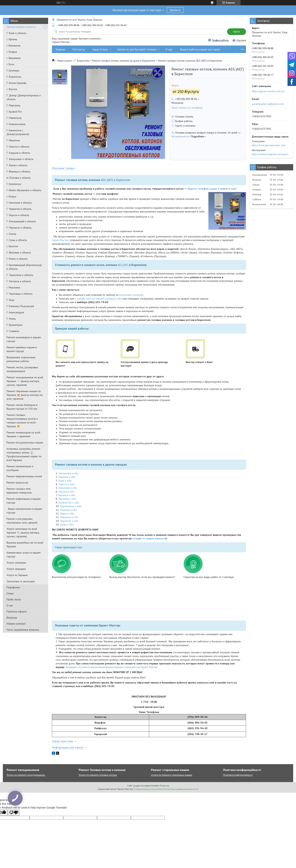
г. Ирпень (12, 39)
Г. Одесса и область (18, 147)
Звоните (175, 10)
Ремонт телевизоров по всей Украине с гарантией (23, 434)
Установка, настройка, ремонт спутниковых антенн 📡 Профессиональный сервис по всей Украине (24, 454)
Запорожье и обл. (69, 473)
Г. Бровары (13, 70)
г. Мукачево (13, 287)
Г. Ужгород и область (19, 281)
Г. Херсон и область (18, 215)
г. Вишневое (14, 58)
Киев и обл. (65, 481)
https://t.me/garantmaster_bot (269, 145)
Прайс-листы (14, 599)
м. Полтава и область (19, 178)
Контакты (79, 49)
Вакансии (12, 618)
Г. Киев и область (16, 33)
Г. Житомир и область (19, 253)
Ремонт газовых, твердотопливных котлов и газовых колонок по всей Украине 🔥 (22, 421)
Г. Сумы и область (17, 240)
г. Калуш (11, 196)
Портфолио (13, 587)
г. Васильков (13, 46)
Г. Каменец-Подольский (20, 306)
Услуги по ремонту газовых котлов (98, 775)
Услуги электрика (16, 563)
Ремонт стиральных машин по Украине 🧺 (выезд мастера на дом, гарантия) (25, 395)
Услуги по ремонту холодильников (26, 775)
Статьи (10, 593)
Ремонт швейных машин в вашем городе (22, 349)
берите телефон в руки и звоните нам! (212, 189)
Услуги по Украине (17, 575)
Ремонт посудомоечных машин (25, 442)
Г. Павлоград (14, 118)
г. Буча (10, 64)
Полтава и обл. (69, 510)
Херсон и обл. (67, 492)
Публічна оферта (17, 612)
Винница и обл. (67, 495)
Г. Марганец (13, 105)
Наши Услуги (100, 49)
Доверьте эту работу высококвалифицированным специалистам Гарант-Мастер (111, 667)
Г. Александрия (15, 312)
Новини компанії (16, 624)
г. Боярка (12, 52)
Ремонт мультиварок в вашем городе (24, 339)
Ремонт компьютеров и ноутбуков (20, 468)
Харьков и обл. (67, 477)
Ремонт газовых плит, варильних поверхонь (19, 491)
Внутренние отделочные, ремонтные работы (21, 359)
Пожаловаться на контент (149, 789)
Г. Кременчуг (14, 184)
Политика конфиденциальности (181, 789)
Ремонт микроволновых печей (24, 476)
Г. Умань (11, 319)
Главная (60, 49)
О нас (10, 605)
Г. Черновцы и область (20, 294)
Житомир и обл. (68, 499)
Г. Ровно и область (17, 259)
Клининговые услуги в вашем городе (24, 554)
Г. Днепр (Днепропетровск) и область (24, 97)
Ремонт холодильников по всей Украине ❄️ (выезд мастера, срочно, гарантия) (25, 381)
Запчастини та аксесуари (21, 581)
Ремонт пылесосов (17, 483)
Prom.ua (164, 786)
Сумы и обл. (67, 524)
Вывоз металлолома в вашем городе (24, 511)
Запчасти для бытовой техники (137, 49)
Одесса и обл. (67, 484)
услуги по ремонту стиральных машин (172, 775)
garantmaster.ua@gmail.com (268, 104)
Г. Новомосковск (16, 124)
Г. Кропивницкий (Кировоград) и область (24, 267)
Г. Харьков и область (18, 153)
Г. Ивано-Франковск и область (24, 190)
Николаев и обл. (68, 488)
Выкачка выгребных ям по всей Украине (25, 544)
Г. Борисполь (14, 77)
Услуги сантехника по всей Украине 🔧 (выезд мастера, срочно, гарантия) (23, 533)
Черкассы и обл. (69, 517)
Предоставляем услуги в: (21, 27)
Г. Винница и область (18, 171)
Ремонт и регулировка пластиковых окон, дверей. (22, 521)
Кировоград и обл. (71, 506)
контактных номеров (131, 295)
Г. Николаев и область (19, 203)
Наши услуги (64, 61)
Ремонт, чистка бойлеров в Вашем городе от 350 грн (22, 407)
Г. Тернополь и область (20, 275)
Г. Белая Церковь (17, 83)
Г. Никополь (13, 140)
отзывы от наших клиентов (149, 538)
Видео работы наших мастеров (200, 49)
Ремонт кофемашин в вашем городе (24, 501)
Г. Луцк (10, 300)
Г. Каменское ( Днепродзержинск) (18, 132)
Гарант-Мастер (60, 240)
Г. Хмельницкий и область (21, 221)
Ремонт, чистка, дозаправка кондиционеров (22, 369)
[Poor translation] (14, 813)
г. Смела (11, 234)
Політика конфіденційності (238, 775)
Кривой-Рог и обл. (69, 503)
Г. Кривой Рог (14, 112)
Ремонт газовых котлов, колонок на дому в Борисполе (123, 61)
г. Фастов (12, 89)
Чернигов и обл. (69, 521)
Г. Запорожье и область (20, 159)
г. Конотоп (12, 246)
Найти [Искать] (237, 32)
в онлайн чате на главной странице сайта (99, 299)
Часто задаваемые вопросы (23, 630)
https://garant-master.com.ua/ (268, 91)
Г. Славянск (13, 331)
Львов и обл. (67, 514)
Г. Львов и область (17, 165)
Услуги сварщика (16, 569)
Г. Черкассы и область (19, 228)
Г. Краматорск (15, 325)
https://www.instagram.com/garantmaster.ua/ (271, 154)
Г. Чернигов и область (19, 209)
